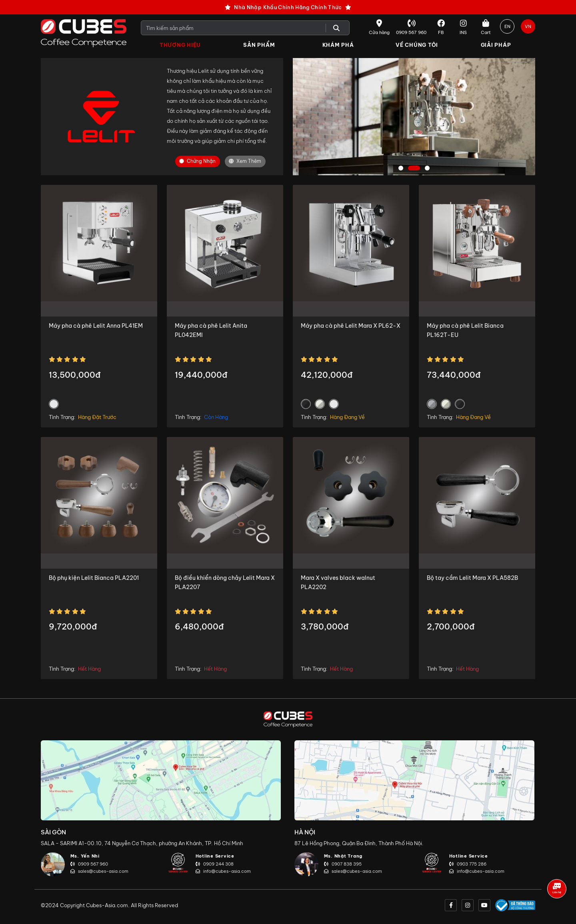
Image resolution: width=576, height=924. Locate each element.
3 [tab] (428, 169)
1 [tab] (402, 169)
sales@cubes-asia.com (99, 871)
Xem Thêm (245, 161)
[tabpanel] (414, 117)
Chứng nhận (197, 161)
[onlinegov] (515, 905)
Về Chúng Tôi (417, 45)
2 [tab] (414, 169)
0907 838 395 (343, 864)
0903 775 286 (468, 864)
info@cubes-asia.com (223, 871)
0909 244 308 (215, 864)
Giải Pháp (496, 45)
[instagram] (468, 905)
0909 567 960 (89, 864)
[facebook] (451, 905)
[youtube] (484, 905)
